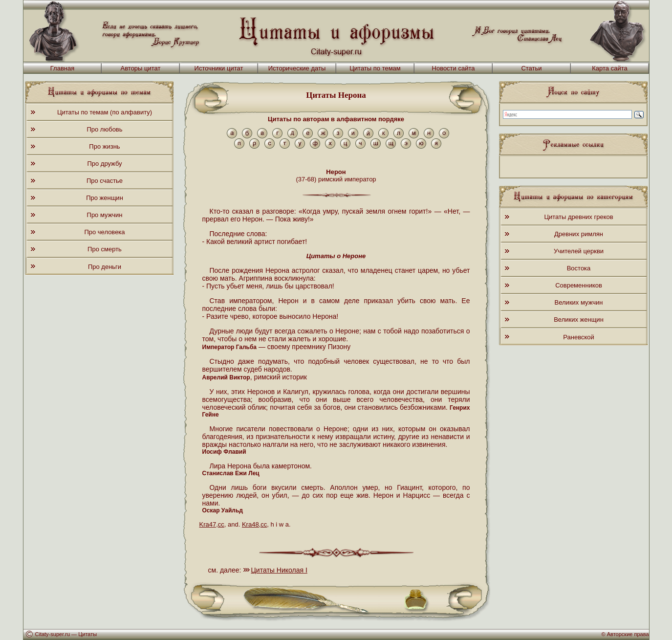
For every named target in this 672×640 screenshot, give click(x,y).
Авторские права (628, 634)
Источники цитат (219, 68)
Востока (579, 268)
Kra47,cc (212, 524)
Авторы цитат (141, 68)
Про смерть (105, 249)
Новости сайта (454, 68)
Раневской (578, 337)
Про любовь (104, 129)
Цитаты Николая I (279, 570)
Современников (579, 285)
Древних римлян (579, 234)
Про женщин (105, 198)
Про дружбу (104, 164)
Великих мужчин (579, 302)
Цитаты (87, 634)
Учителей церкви (579, 251)
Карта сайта (609, 68)
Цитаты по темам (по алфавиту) (105, 112)
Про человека (104, 232)
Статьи (531, 68)
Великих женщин (579, 320)
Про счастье (105, 181)
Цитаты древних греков (578, 217)
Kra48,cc (254, 524)
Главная (62, 68)
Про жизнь (104, 146)
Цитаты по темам (375, 68)
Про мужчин (105, 215)
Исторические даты (297, 68)
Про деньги (105, 267)
